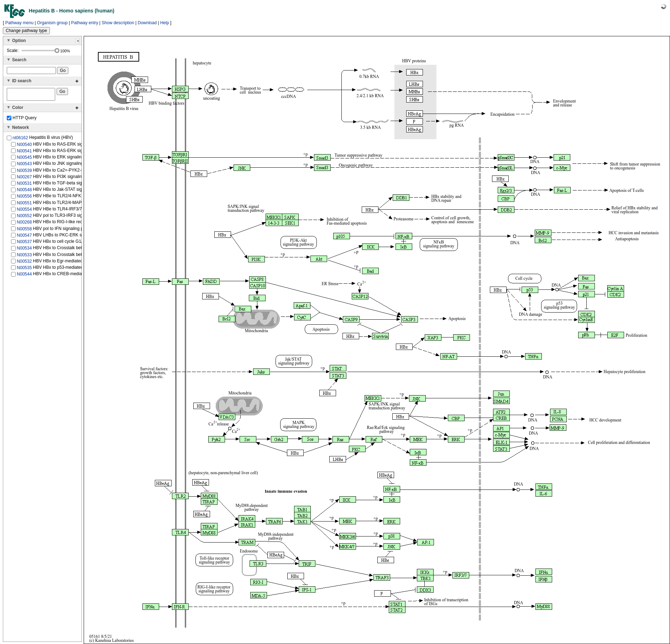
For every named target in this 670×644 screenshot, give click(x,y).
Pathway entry (85, 23)
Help (165, 23)
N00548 (24, 192)
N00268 (24, 224)
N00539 (24, 172)
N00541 (24, 153)
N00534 (24, 250)
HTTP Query (22, 120)
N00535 (24, 270)
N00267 (24, 179)
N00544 (24, 276)
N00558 (24, 231)
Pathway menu (19, 23)
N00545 (24, 159)
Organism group (52, 23)
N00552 (24, 218)
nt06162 (20, 140)
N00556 (24, 198)
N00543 (24, 166)
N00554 (24, 211)
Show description (118, 23)
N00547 (24, 237)
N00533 (24, 257)
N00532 (24, 263)
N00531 (24, 185)
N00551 (24, 205)
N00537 (24, 244)
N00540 (24, 146)
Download (147, 23)
